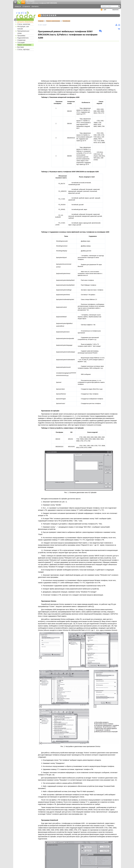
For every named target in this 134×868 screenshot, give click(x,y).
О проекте (26, 6)
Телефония (66, 21)
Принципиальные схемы (23, 32)
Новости (18, 6)
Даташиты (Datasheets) (25, 22)
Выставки (21, 47)
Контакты (35, 6)
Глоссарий (21, 42)
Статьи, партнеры (23, 49)
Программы (21, 36)
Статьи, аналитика (24, 24)
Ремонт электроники (24, 45)
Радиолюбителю (23, 38)
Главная (41, 21)
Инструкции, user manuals (23, 28)
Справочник (21, 40)
